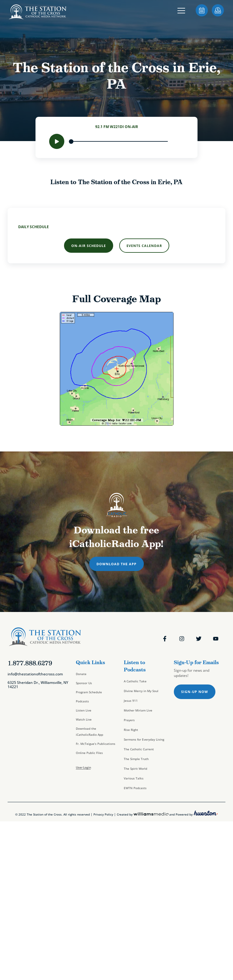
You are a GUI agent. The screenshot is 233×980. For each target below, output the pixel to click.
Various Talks (134, 778)
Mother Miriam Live (138, 710)
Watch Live (84, 719)
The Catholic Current (139, 749)
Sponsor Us (84, 683)
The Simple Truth (136, 759)
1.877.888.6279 (30, 663)
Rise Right (131, 730)
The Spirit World (135, 769)
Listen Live (84, 710)
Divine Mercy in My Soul (141, 691)
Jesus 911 (131, 701)
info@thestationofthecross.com (35, 674)
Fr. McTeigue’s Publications (96, 744)
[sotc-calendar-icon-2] (202, 15)
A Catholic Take (135, 681)
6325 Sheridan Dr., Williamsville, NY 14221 (38, 685)
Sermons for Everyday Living (144, 739)
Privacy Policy (103, 814)
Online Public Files (89, 753)
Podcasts (82, 701)
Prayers (129, 720)
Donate (81, 674)
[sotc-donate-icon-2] (218, 15)
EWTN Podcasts (135, 788)
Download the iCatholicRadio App (89, 732)
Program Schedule (89, 692)
